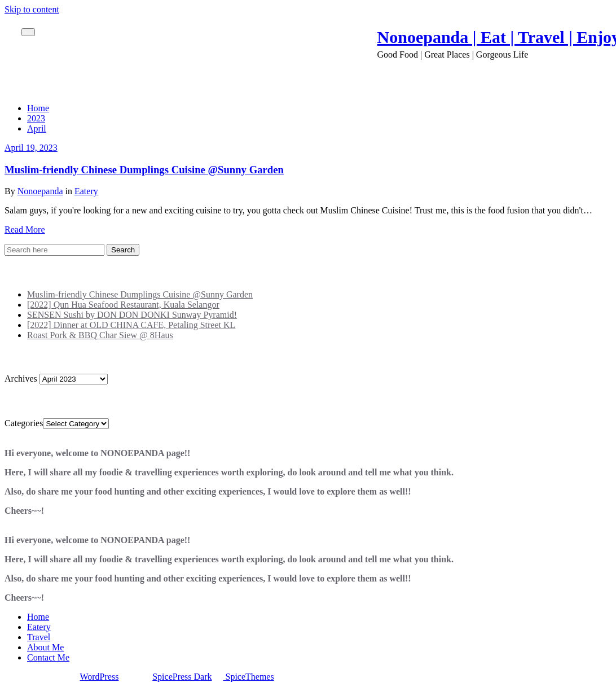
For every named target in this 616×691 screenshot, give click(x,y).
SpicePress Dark (182, 677)
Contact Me (48, 657)
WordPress (99, 677)
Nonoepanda (40, 191)
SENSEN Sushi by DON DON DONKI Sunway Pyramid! (132, 315)
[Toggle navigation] (28, 32)
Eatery (86, 191)
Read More (25, 229)
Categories (24, 423)
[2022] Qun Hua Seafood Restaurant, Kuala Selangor (123, 305)
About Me (45, 647)
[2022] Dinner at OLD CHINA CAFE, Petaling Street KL (131, 325)
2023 (36, 118)
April (37, 128)
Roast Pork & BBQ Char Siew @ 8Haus (100, 335)
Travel (39, 637)
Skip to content (32, 9)
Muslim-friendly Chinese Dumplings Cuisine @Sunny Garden (144, 170)
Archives (21, 379)
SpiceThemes (249, 677)
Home (38, 108)
